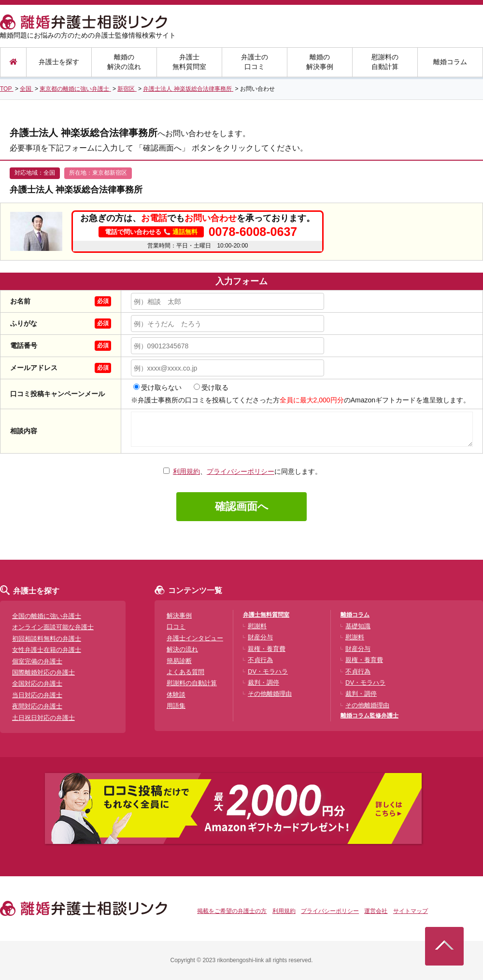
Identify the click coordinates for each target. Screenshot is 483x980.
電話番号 (24, 345)
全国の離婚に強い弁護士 (47, 616)
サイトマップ (411, 911)
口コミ (176, 627)
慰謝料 (257, 626)
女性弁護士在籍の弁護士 (47, 650)
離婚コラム (450, 62)
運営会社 (376, 911)
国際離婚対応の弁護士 (43, 672)
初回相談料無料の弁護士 (47, 639)
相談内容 (24, 431)
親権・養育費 (267, 649)
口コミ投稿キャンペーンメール (57, 394)
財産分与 (260, 637)
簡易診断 (179, 661)
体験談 (176, 695)
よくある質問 (185, 672)
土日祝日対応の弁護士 (43, 718)
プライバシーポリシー (241, 471)
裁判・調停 (263, 683)
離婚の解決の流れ (124, 62)
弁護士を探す (59, 62)
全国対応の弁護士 (37, 683)
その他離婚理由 (270, 694)
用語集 (176, 706)
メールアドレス (34, 368)
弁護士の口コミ (255, 62)
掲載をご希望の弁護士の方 (232, 911)
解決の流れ (182, 649)
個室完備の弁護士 (37, 661)
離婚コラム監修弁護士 (369, 716)
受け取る (211, 387)
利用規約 (186, 471)
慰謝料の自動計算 (385, 62)
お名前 (20, 301)
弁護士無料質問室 (189, 62)
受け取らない (157, 387)
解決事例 (179, 615)
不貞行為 (260, 660)
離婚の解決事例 (320, 62)
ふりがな (24, 323)
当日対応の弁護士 (37, 695)
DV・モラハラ (268, 671)
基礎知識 (358, 626)
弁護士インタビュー (195, 638)
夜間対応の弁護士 (37, 706)
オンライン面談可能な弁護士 (53, 627)
